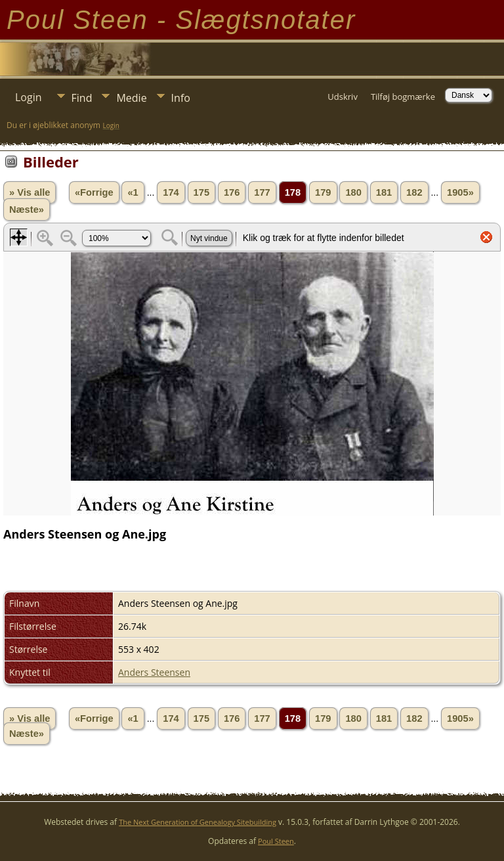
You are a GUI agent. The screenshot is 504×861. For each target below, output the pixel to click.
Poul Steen (276, 841)
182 (414, 192)
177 (262, 192)
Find (82, 98)
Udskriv (343, 97)
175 (201, 192)
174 (171, 192)
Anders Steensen (154, 672)
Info (181, 98)
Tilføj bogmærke (403, 97)
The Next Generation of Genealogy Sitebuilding (198, 822)
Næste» (27, 210)
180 (353, 192)
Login (29, 97)
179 (323, 192)
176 (232, 192)
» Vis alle (30, 192)
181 (384, 192)
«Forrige (94, 192)
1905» (460, 192)
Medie (131, 98)
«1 (133, 192)
